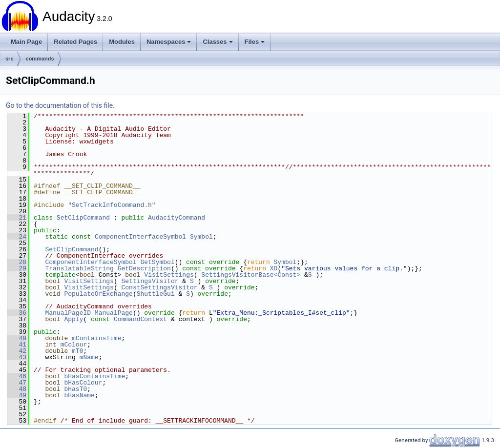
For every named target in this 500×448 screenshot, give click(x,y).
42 (17, 351)
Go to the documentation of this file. (60, 105)
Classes (218, 42)
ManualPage (114, 313)
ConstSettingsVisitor (159, 287)
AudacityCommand (177, 218)
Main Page (26, 42)
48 (17, 389)
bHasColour (83, 383)
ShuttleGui (156, 294)
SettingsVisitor (150, 281)
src (10, 59)
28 (17, 262)
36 (17, 313)
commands (40, 59)
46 (17, 376)
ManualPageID (68, 313)
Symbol (201, 237)
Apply (73, 319)
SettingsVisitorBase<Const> (251, 275)
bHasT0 (75, 389)
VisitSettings (169, 275)
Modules (122, 42)
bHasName (79, 395)
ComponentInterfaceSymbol (140, 237)
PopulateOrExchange (98, 294)
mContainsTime (96, 338)
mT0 (77, 351)
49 (17, 395)
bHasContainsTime (94, 376)
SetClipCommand (83, 218)
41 (17, 345)
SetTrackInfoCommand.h (112, 205)
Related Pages (75, 42)
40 (17, 338)
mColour (74, 345)
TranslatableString (79, 268)
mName (89, 357)
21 (17, 218)
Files (255, 42)
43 (17, 357)
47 (17, 383)
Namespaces (169, 42)
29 (17, 268)
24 (17, 237)
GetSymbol (157, 262)
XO (274, 268)
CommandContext (140, 319)
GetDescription (144, 268)
